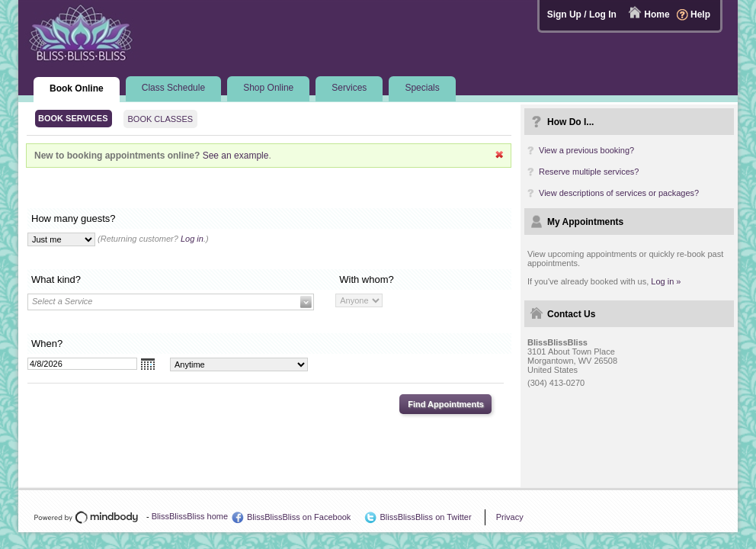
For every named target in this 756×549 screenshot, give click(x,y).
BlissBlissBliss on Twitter (425, 517)
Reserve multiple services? (589, 172)
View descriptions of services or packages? (619, 193)
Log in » (666, 281)
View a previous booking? (586, 150)
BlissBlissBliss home (190, 516)
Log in (192, 239)
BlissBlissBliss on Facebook (299, 517)
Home (657, 14)
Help (700, 14)
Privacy (510, 517)
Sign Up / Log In (582, 14)
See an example (236, 156)
